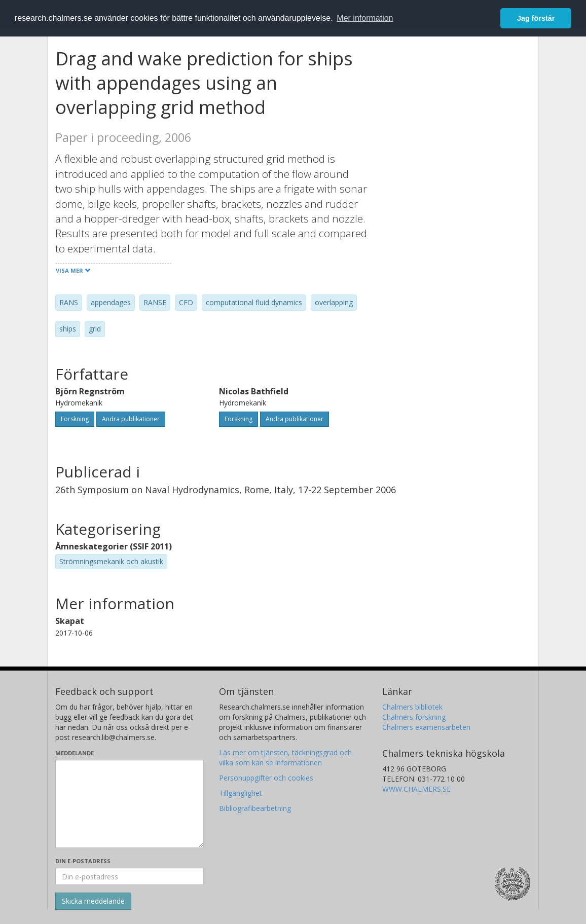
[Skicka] (93, 901)
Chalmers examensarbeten (426, 727)
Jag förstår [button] (536, 18)
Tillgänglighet (241, 793)
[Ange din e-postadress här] (130, 876)
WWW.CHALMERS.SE (416, 789)
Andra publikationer (131, 419)
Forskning (75, 419)
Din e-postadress (83, 861)
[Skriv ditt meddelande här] (130, 804)
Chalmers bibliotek (412, 707)
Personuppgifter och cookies (266, 778)
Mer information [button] (365, 18)
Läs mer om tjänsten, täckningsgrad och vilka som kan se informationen (285, 757)
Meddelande (75, 753)
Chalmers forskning (414, 717)
